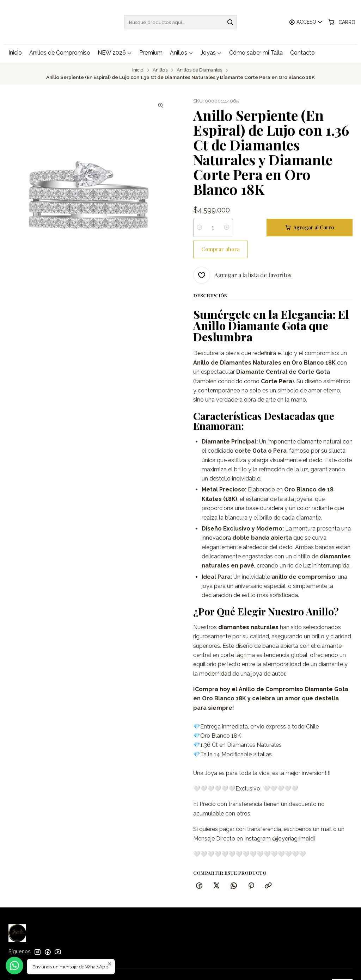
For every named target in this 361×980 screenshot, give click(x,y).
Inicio (138, 69)
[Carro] (342, 22)
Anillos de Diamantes (199, 69)
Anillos (160, 69)
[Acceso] (307, 22)
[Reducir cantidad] (200, 227)
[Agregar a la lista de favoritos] (242, 252)
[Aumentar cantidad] (227, 227)
